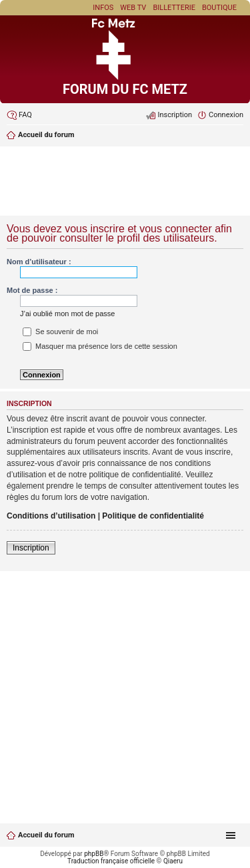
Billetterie (174, 8)
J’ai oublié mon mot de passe (67, 314)
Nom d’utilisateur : (39, 262)
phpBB (94, 854)
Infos (103, 8)
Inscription (31, 548)
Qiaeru (173, 861)
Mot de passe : (32, 290)
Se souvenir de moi (60, 331)
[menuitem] (19, 115)
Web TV (133, 8)
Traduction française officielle (111, 861)
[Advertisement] (125, 182)
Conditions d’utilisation (51, 516)
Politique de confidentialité (153, 516)
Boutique (219, 8)
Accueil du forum (46, 835)
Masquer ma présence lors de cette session (100, 346)
